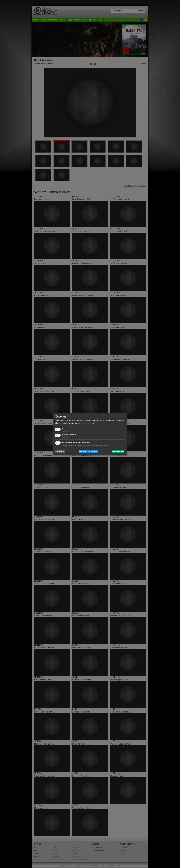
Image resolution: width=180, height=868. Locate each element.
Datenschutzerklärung (85, 423)
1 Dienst (65, 431)
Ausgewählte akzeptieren (88, 451)
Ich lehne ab (60, 451)
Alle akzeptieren (118, 451)
